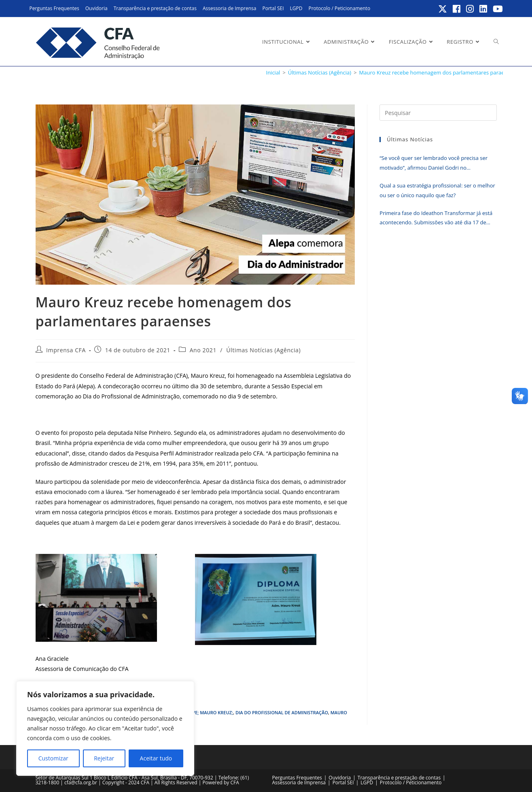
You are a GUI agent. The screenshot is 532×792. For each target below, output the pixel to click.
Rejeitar (104, 758)
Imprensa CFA (66, 350)
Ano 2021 (203, 350)
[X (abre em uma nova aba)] (443, 9)
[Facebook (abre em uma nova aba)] (457, 9)
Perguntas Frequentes (54, 8)
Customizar (53, 758)
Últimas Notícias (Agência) (263, 350)
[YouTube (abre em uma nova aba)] (497, 9)
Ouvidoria (96, 8)
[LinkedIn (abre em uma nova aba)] (484, 9)
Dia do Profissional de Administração (282, 712)
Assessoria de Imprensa (230, 8)
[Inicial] (273, 72)
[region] (105, 728)
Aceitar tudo (156, 758)
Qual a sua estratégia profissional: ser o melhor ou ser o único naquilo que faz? (437, 190)
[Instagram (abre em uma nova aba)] (470, 9)
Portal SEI (273, 8)
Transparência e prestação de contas (155, 8)
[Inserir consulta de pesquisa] (438, 113)
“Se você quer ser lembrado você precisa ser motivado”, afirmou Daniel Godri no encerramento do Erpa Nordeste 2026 (433, 163)
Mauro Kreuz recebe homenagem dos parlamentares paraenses (438, 72)
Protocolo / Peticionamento (339, 8)
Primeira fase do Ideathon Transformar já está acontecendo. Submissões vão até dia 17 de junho (436, 218)
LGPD (296, 8)
